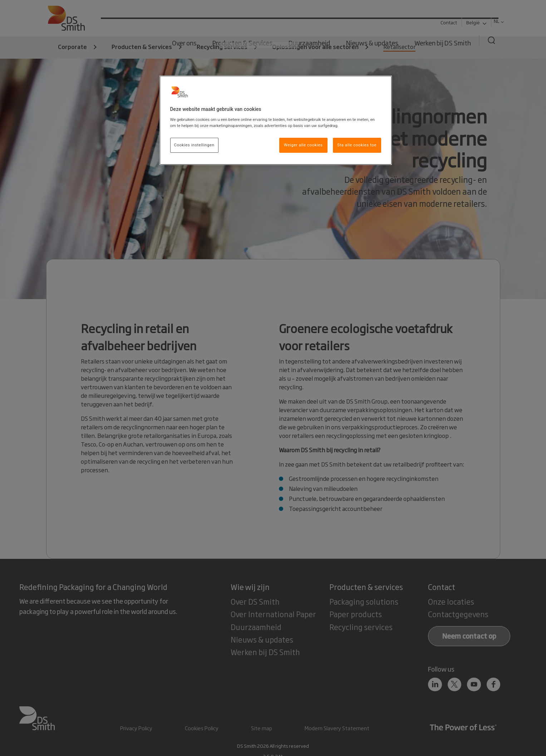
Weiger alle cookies (303, 145)
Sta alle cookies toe (357, 145)
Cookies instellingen (194, 145)
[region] (276, 120)
